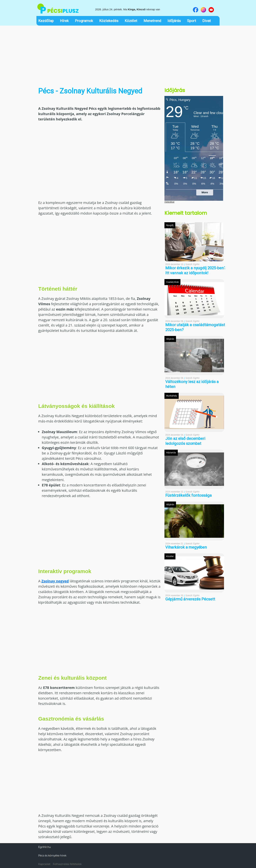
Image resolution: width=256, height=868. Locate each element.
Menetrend (152, 21)
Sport (192, 21)
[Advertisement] (128, 54)
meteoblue (169, 202)
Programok (84, 21)
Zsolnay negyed (55, 581)
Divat (207, 21)
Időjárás (174, 21)
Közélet (131, 21)
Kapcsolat (44, 864)
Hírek (64, 21)
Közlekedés (109, 21)
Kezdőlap (46, 21)
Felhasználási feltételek (67, 864)
